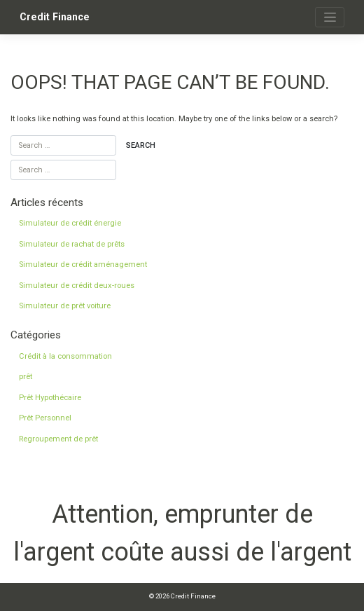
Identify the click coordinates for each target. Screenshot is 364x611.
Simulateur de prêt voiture (65, 306)
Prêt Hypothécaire (50, 398)
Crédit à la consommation (65, 356)
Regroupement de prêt (58, 439)
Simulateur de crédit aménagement (83, 265)
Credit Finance (55, 17)
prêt (26, 377)
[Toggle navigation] (330, 17)
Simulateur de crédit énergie (70, 223)
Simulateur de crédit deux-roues (77, 286)
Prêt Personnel (45, 418)
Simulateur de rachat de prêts (72, 244)
